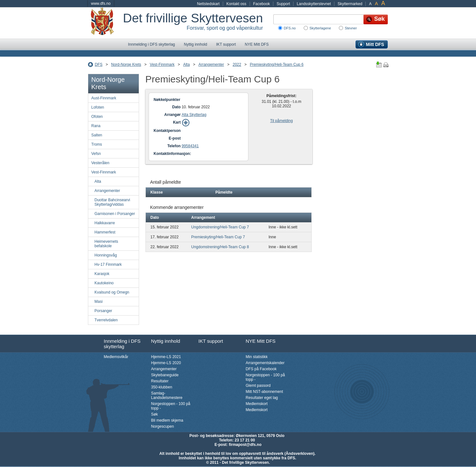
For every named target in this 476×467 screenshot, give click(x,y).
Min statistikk (257, 357)
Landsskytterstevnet (314, 4)
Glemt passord (258, 386)
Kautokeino (104, 283)
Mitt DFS (375, 44)
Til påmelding (281, 121)
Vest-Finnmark (162, 65)
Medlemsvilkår (116, 357)
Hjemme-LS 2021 (166, 357)
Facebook (262, 4)
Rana (96, 126)
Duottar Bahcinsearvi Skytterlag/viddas (112, 202)
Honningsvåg (106, 255)
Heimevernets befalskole (106, 244)
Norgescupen (163, 426)
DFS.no (290, 28)
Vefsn (96, 154)
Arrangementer (211, 65)
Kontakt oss (236, 4)
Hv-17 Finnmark (108, 264)
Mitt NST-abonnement (265, 392)
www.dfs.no (101, 4)
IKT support (226, 44)
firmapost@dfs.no (245, 445)
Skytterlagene (320, 28)
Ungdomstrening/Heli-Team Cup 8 (220, 247)
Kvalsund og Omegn (112, 292)
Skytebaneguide (165, 375)
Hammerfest (105, 232)
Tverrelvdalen (106, 320)
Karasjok (102, 274)
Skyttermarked (350, 4)
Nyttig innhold (195, 44)
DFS (99, 65)
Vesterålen (101, 163)
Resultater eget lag (262, 398)
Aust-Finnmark (104, 98)
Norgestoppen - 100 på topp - (171, 406)
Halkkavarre (105, 223)
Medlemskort (257, 404)
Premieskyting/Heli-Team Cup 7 (218, 237)
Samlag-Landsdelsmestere (167, 395)
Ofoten (97, 117)
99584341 (190, 146)
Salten (97, 135)
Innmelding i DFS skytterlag (152, 44)
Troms (97, 144)
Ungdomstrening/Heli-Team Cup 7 (220, 227)
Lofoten (98, 107)
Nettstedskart (208, 4)
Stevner (351, 28)
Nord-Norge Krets (126, 65)
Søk (155, 414)
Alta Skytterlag (194, 115)
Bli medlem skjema (167, 420)
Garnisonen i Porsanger (115, 214)
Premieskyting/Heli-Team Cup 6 (277, 65)
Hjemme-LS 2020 (166, 363)
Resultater (160, 381)
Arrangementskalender (265, 363)
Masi (99, 302)
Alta (187, 65)
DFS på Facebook (261, 369)
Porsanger (103, 311)
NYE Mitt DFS (257, 44)
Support (283, 4)
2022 (237, 65)
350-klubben (162, 387)
